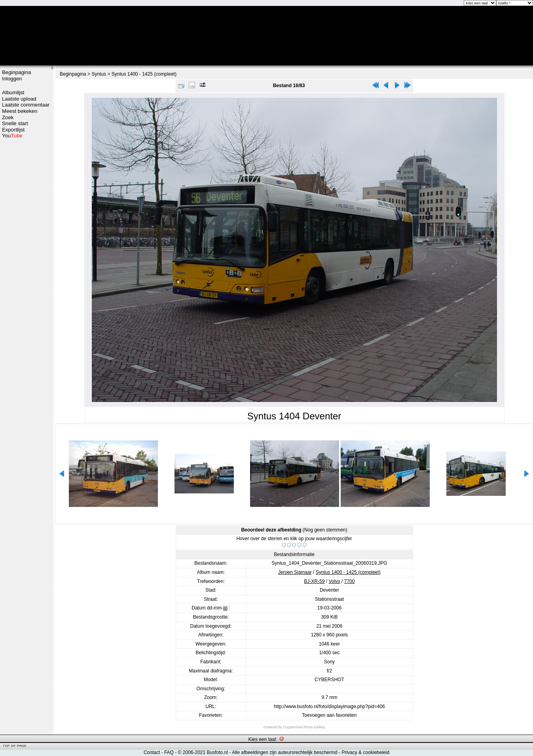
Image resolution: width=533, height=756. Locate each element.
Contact (152, 752)
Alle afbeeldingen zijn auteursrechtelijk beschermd (285, 752)
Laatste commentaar (26, 105)
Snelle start (15, 123)
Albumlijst (13, 92)
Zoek (8, 117)
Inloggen (12, 79)
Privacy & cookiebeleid (365, 752)
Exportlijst (13, 130)
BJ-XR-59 (314, 581)
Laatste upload (19, 99)
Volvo (334, 581)
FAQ (169, 752)
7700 (350, 581)
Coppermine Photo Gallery (304, 727)
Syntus (99, 74)
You (12, 136)
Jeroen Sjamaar (295, 572)
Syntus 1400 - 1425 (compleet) (144, 74)
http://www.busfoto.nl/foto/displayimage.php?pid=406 (329, 706)
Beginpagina (16, 72)
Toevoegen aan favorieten (329, 715)
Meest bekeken (20, 111)
